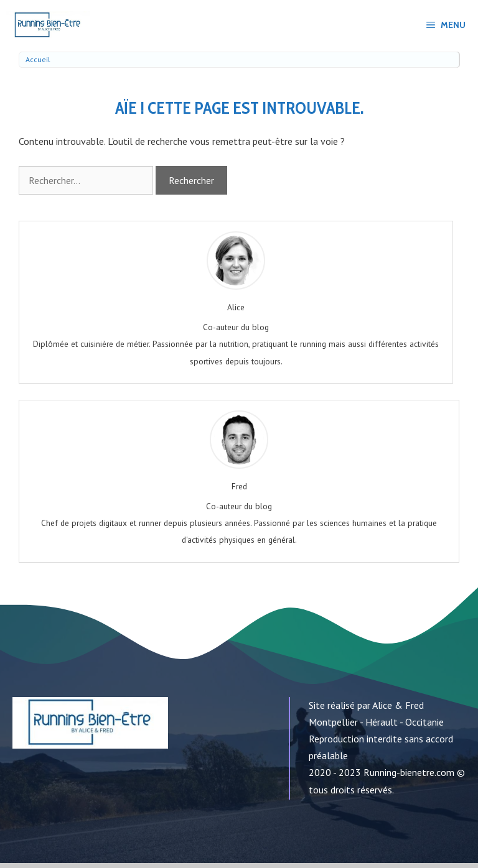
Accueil (38, 59)
